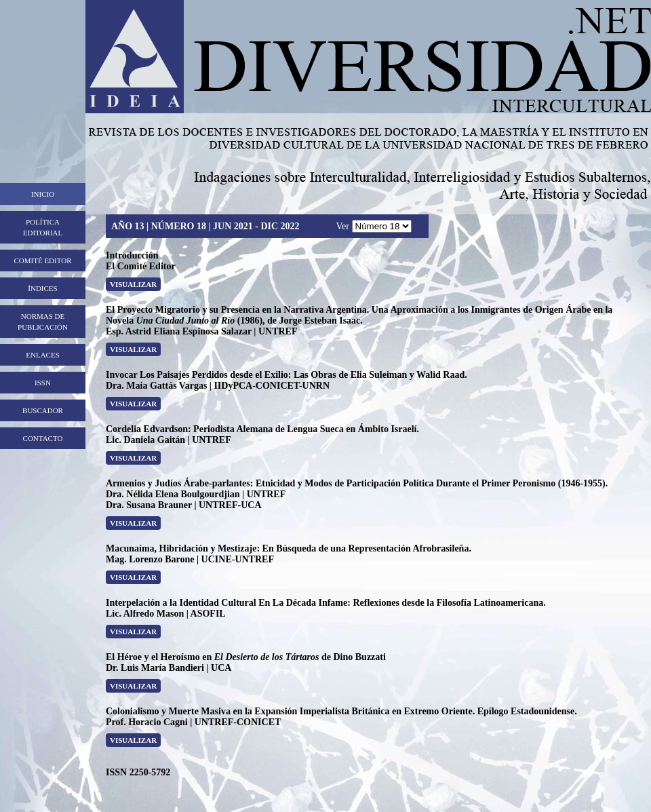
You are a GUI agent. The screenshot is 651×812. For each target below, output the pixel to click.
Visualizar (133, 284)
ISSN (43, 383)
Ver (344, 226)
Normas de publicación (43, 322)
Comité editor (42, 260)
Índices (42, 288)
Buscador (43, 410)
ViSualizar (133, 632)
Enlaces (43, 355)
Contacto (43, 438)
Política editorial (43, 227)
